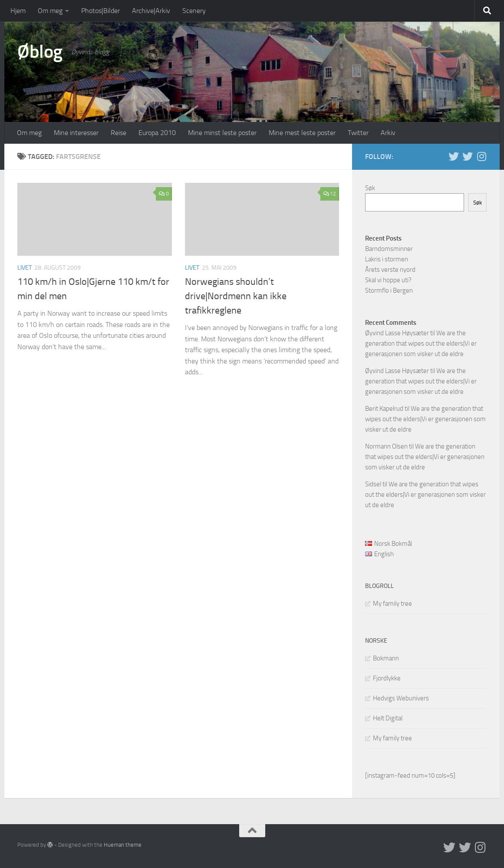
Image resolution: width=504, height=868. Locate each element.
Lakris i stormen (387, 259)
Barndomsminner (389, 249)
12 (330, 194)
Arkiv (388, 133)
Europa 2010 (157, 133)
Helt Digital (388, 718)
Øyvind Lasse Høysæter (397, 333)
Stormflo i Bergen (389, 290)
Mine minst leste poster (222, 133)
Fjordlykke (387, 678)
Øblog (40, 52)
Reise (119, 133)
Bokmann (386, 658)
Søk (370, 188)
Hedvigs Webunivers (401, 698)
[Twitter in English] (454, 156)
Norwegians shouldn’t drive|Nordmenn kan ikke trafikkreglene (236, 296)
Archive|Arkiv (151, 11)
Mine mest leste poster (302, 133)
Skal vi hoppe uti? (388, 280)
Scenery (194, 11)
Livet (25, 268)
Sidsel (373, 484)
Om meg (50, 11)
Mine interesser (76, 133)
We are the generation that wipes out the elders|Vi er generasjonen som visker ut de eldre (421, 343)
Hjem (18, 11)
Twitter (358, 133)
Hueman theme (123, 845)
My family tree (392, 604)
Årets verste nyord (390, 270)
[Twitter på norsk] (468, 156)
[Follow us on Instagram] (481, 156)
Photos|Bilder (100, 11)
